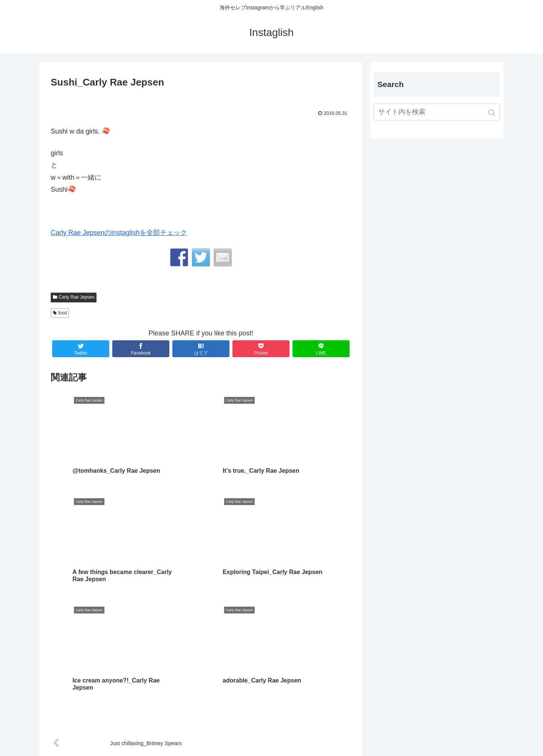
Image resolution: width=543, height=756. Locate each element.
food (63, 313)
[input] (437, 112)
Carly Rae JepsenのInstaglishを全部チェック (119, 233)
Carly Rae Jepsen (76, 297)
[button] (492, 113)
